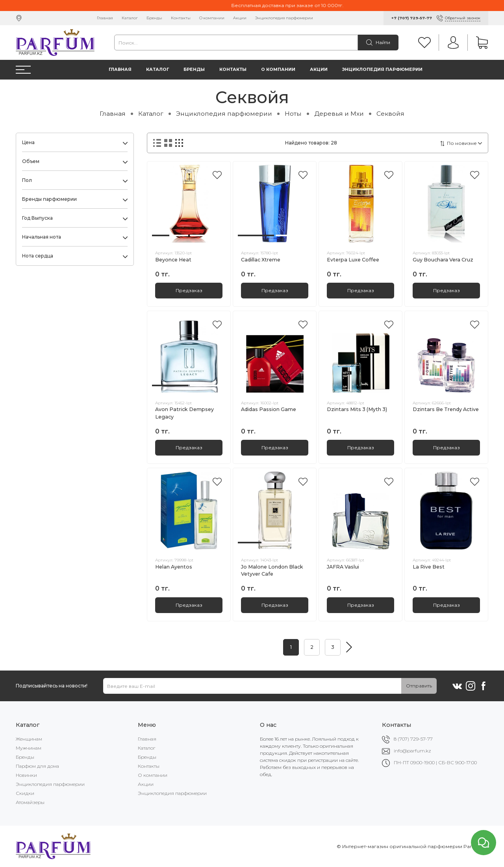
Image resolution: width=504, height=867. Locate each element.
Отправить (419, 686)
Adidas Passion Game (269, 409)
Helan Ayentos (174, 567)
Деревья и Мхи (339, 114)
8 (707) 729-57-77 (413, 739)
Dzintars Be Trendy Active (446, 409)
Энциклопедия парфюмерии (284, 18)
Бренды (154, 18)
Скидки (25, 793)
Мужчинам (29, 748)
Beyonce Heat (173, 260)
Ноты (293, 114)
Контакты (181, 18)
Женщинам (29, 739)
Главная (105, 18)
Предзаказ (189, 290)
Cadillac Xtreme (261, 260)
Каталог (130, 18)
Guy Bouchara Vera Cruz (443, 260)
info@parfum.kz (412, 751)
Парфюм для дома (37, 766)
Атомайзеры (30, 802)
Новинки (26, 775)
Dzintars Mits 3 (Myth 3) (357, 409)
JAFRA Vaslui (343, 567)
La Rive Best (429, 567)
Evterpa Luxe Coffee (353, 260)
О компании (212, 18)
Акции (240, 18)
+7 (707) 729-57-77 (412, 18)
